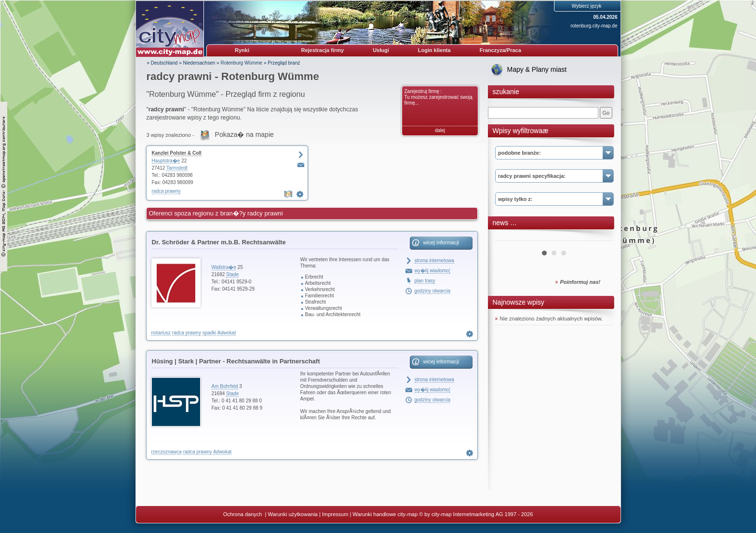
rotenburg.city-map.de (594, 26)
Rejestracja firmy (323, 50)
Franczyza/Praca (500, 50)
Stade (232, 274)
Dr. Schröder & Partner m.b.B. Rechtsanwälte (219, 242)
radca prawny (166, 191)
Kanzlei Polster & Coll (177, 153)
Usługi (381, 50)
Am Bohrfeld (225, 386)
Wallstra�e (224, 267)
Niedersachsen (199, 63)
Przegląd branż (284, 63)
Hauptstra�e (166, 161)
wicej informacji (441, 242)
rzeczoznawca (167, 452)
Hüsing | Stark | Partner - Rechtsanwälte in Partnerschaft (236, 361)
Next (601, 237)
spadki (209, 333)
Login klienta (434, 50)
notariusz (161, 333)
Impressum (335, 514)
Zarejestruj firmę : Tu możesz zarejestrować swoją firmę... (439, 97)
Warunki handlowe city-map (385, 514)
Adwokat (227, 333)
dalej (440, 130)
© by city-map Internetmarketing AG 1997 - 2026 (476, 514)
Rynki (242, 50)
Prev (508, 237)
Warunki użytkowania (293, 514)
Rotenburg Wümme (241, 63)
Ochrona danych (243, 514)
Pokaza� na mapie (244, 134)
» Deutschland (162, 63)
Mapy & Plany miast (537, 69)
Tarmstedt (177, 168)
